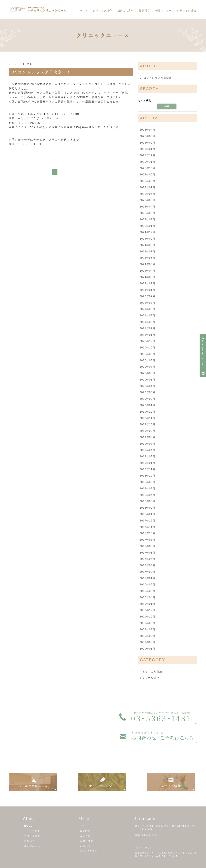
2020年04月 (147, 386)
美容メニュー (164, 11)
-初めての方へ (32, 846)
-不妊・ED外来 (88, 851)
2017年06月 (147, 546)
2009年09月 (147, 623)
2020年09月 (147, 354)
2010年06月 (147, 585)
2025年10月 (147, 168)
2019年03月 (147, 456)
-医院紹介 (29, 841)
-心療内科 (85, 831)
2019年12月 (147, 412)
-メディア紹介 (32, 831)
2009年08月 (147, 629)
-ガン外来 (85, 836)
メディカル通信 (149, 678)
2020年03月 (147, 392)
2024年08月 (147, 245)
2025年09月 (147, 175)
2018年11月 (147, 469)
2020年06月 (147, 373)
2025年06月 (147, 194)
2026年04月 (147, 130)
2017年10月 (147, 533)
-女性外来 (85, 846)
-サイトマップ (144, 848)
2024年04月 (147, 271)
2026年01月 (147, 149)
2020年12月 (147, 341)
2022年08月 (147, 303)
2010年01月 (147, 604)
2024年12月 (147, 232)
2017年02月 (147, 572)
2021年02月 (147, 328)
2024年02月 (147, 283)
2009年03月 (147, 642)
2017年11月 (147, 527)
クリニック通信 (187, 11)
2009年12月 (147, 610)
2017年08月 (147, 540)
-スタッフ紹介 (32, 836)
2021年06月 (147, 309)
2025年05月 (147, 200)
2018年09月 (147, 482)
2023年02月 (147, 296)
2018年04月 (147, 495)
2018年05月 (147, 489)
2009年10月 (147, 617)
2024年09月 (147, 239)
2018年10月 (147, 476)
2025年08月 (147, 181)
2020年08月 (147, 360)
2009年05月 (147, 636)
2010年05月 (147, 591)
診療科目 (145, 11)
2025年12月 (147, 155)
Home (83, 11)
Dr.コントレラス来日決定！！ (41, 72)
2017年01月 (147, 578)
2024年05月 (147, 264)
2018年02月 (147, 508)
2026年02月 (147, 142)
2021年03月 (147, 322)
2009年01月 (147, 649)
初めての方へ (126, 11)
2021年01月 (147, 335)
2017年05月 (147, 552)
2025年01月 (147, 226)
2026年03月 (147, 136)
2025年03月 (147, 213)
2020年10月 (147, 348)
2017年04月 (147, 559)
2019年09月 (147, 431)
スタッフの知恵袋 (151, 671)
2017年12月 (147, 521)
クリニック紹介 (102, 11)
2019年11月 (147, 418)
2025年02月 (147, 219)
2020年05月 (147, 380)
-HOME (28, 826)
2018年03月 (147, 501)
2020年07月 (147, 367)
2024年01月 (147, 290)
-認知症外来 (86, 841)
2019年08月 (147, 437)
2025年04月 (147, 207)
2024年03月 (147, 277)
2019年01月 (147, 463)
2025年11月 (147, 162)
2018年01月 (147, 514)
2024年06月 (147, 258)
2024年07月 (147, 251)
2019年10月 (147, 424)
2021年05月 (147, 316)
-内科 (82, 826)
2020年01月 (147, 405)
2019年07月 (147, 444)
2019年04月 (147, 450)
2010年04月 (147, 597)
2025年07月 (147, 187)
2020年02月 (147, 399)
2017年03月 (147, 565)
